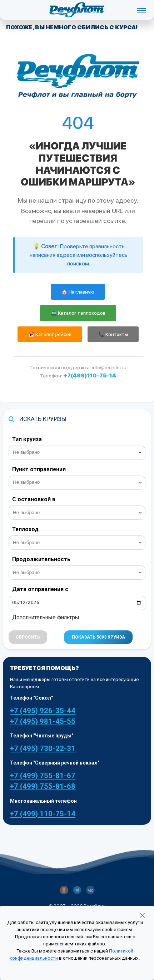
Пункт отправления (39, 469)
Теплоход (25, 529)
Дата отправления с (40, 589)
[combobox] (77, 453)
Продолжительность (41, 559)
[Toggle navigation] (141, 10)
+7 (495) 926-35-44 (43, 711)
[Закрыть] (142, 915)
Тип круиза (27, 439)
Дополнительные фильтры (46, 618)
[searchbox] (80, 452)
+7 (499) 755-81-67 (43, 776)
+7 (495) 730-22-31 (43, 748)
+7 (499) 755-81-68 (43, 786)
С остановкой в (34, 499)
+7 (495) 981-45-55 (43, 721)
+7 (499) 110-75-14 (43, 814)
